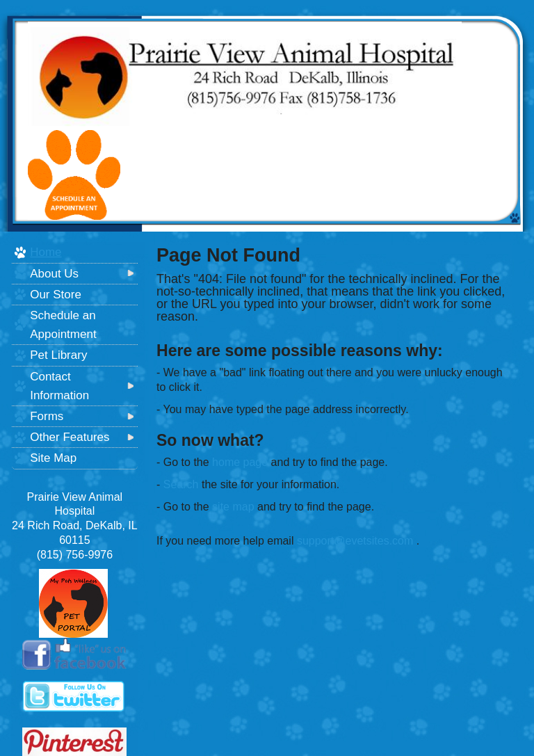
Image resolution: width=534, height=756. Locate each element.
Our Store (56, 295)
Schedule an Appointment (63, 325)
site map (233, 507)
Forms (47, 416)
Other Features (70, 437)
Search (181, 484)
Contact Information (59, 386)
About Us (54, 274)
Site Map (53, 458)
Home (46, 252)
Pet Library (58, 355)
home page (240, 462)
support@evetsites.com (355, 541)
